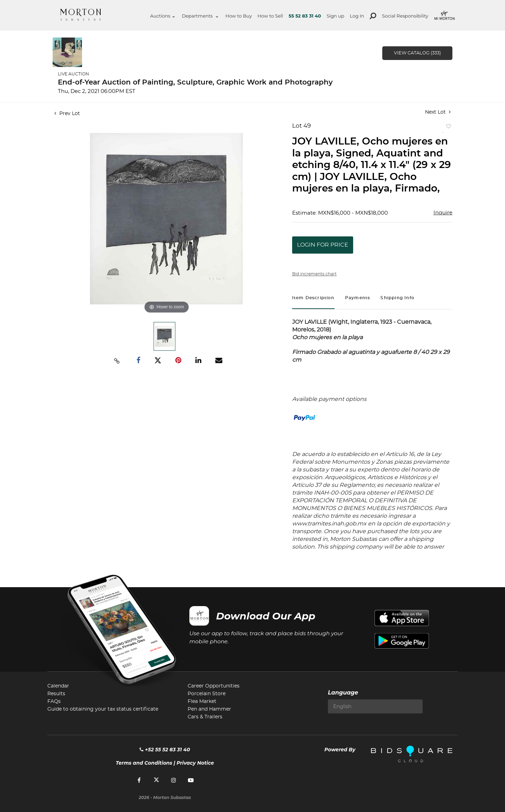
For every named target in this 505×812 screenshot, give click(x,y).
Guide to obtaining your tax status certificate (103, 709)
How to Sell (270, 16)
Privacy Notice (195, 763)
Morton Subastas (81, 15)
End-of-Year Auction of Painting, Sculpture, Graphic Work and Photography (195, 82)
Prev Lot (67, 114)
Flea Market (202, 702)
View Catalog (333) (417, 53)
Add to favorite (447, 128)
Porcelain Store (207, 694)
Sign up (335, 16)
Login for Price (323, 245)
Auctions (162, 16)
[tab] (313, 299)
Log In (357, 16)
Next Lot (438, 112)
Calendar (58, 686)
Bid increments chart (314, 274)
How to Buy (239, 16)
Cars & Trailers (205, 717)
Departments (200, 16)
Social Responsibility (405, 16)
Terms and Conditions (144, 763)
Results (56, 694)
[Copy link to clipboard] (117, 361)
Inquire (443, 213)
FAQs (54, 702)
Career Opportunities (214, 686)
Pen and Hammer (209, 709)
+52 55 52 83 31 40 (165, 750)
